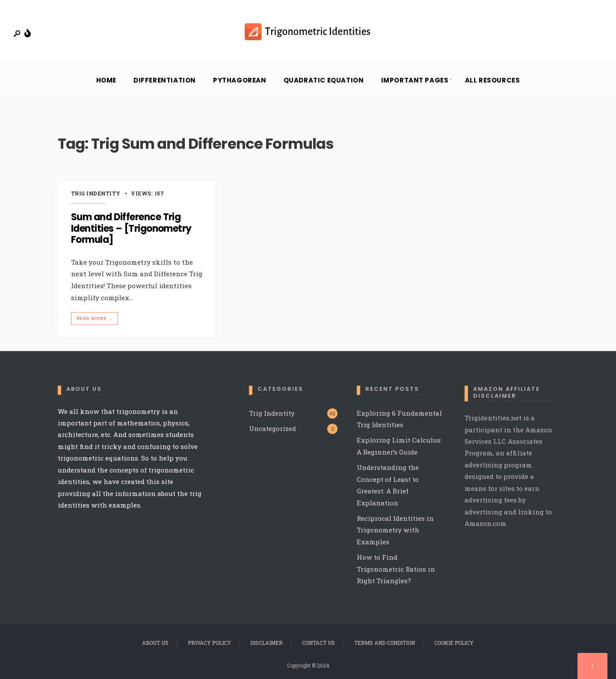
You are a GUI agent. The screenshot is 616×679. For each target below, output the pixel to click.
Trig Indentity (96, 193)
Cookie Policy (454, 643)
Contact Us (318, 643)
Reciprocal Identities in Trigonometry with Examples (395, 530)
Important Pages (415, 80)
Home (106, 80)
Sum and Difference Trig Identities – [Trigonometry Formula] (131, 229)
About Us (155, 643)
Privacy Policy (209, 643)
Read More (95, 318)
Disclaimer (267, 643)
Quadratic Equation (324, 80)
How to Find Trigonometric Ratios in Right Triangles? (396, 569)
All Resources (493, 80)
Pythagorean (240, 80)
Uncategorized (272, 428)
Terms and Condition (385, 643)
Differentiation (165, 80)
